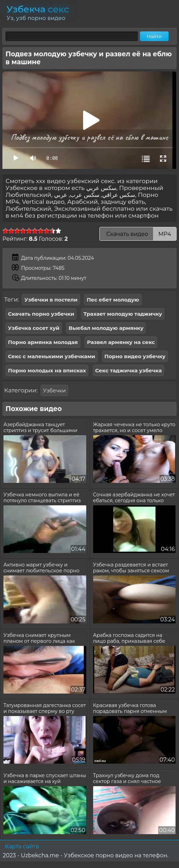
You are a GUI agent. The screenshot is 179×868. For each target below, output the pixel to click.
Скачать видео (138, 234)
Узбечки (54, 390)
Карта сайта (22, 846)
